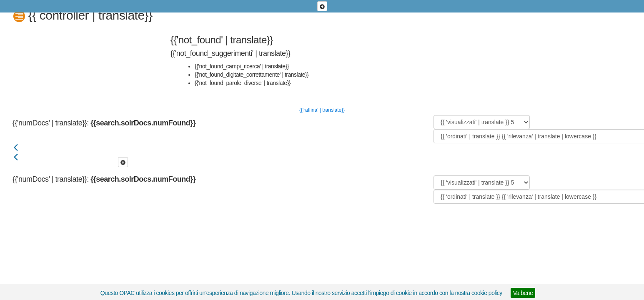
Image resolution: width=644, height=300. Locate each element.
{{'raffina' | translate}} (322, 110)
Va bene (523, 293)
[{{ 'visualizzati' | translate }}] (482, 122)
